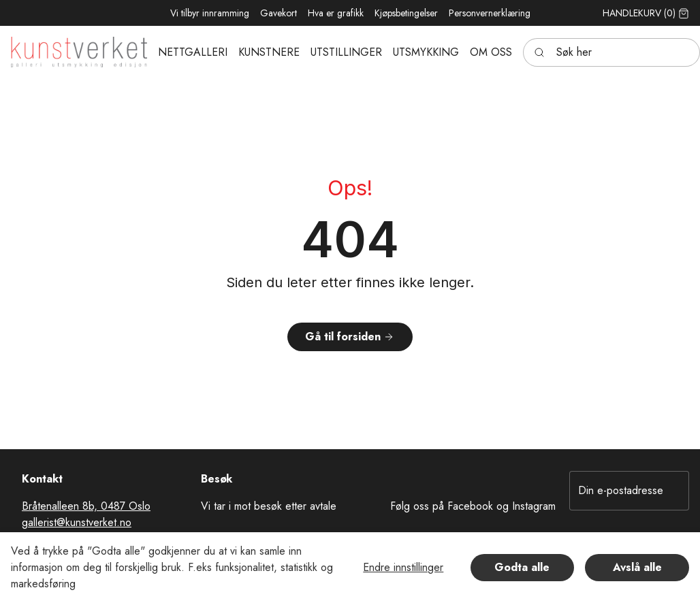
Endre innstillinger (403, 567)
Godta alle (522, 567)
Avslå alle (637, 567)
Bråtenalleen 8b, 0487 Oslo (86, 506)
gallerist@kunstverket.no (77, 522)
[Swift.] (79, 52)
